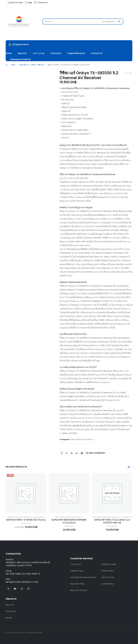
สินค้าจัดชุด (20, 517)
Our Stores (11, 611)
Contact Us (97, 53)
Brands (9, 618)
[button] (129, 467)
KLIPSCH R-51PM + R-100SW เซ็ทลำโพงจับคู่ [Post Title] (26, 520)
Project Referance (76, 53)
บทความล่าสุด (39, 53)
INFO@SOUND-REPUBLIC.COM (22, 582)
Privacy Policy (108, 571)
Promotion (56, 53)
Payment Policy (78, 584)
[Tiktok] (28, 589)
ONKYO (73, 439)
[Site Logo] (19, 22)
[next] (130, 73)
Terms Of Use (108, 577)
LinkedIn (72, 453)
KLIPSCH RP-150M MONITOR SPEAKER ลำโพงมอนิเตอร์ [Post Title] (69, 521)
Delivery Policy (77, 571)
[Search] (119, 22)
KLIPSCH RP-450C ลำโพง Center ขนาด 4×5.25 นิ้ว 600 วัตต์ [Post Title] (112, 521)
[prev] (126, 73)
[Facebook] (8, 589)
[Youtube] (15, 589)
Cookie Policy (108, 584)
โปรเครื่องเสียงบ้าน (39, 517)
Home (9, 53)
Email (82, 453)
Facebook (62, 453)
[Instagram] (22, 589)
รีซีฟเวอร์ (80, 439)
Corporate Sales (109, 564)
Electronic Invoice (79, 590)
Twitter (67, 453)
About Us (22, 53)
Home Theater (60, 517)
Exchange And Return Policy (83, 577)
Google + (77, 453)
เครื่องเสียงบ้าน (89, 439)
